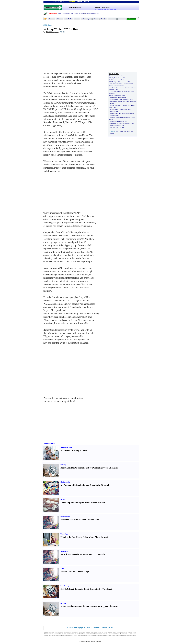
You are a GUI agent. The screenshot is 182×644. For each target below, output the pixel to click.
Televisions (64, 551)
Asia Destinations (81, 634)
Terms (122, 86)
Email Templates (91, 589)
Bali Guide (111, 634)
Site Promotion (65, 482)
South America (119, 635)
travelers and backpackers (84, 635)
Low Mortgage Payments (92, 13)
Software (63, 499)
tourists (97, 635)
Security (63, 465)
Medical (68, 19)
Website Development (116, 102)
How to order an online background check (121, 100)
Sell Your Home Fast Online (117, 80)
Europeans (126, 635)
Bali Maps (116, 634)
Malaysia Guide (48, 635)
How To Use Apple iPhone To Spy (75, 572)
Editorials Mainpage (75, 628)
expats (92, 635)
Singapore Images (112, 632)
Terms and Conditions (96, 641)
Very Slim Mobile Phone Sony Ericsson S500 (80, 520)
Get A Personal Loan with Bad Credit (105, 9)
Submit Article (107, 628)
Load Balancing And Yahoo (117, 127)
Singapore (72, 2)
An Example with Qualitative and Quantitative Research (85, 485)
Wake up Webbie (53, 29)
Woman (131, 19)
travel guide (90, 634)
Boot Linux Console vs (116, 84)
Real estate (119, 632)
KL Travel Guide (132, 634)
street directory (94, 632)
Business (112, 19)
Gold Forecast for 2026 (77, 13)
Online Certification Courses (117, 96)
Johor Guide (55, 635)
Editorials (47, 25)
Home (96, 19)
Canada (114, 635)
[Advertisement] (64, 53)
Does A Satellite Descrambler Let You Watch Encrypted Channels (89, 468)
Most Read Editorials (92, 628)
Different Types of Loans (102, 7)
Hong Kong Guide (63, 635)
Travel (51, 19)
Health (60, 19)
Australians (133, 635)
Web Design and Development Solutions (121, 82)
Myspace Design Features (117, 125)
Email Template (76, 589)
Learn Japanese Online (116, 121)
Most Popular (49, 444)
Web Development (66, 586)
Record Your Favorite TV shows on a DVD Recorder (83, 554)
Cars (77, 19)
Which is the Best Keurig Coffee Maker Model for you (84, 537)
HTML (64, 589)
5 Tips (125, 121)
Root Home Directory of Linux (74, 450)
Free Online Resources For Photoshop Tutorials (123, 88)
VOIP (62, 569)
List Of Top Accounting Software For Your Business (83, 502)
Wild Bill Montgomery (52, 32)
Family (103, 19)
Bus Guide (72, 634)
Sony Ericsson (65, 517)
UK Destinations (123, 634)
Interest (122, 19)
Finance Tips (53, 13)
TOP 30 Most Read (75, 7)
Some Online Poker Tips (116, 76)
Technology (86, 19)
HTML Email (107, 589)
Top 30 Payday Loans (64, 13)
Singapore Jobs (48, 637)
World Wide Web (66, 447)
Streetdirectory (87, 641)
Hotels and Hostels (103, 632)
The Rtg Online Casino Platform (118, 78)
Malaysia (87, 2)
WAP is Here (71, 29)
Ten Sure (112, 106)
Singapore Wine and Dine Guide (61, 634)
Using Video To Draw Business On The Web (122, 123)
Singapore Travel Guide (103, 634)
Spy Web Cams (114, 90)
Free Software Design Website (118, 98)
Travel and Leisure (59, 632)
